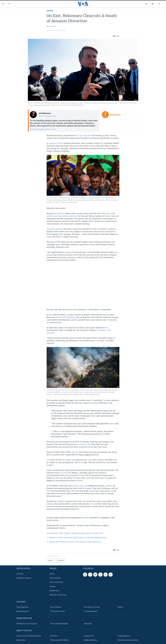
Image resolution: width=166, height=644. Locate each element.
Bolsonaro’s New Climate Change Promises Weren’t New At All (76, 533)
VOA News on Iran (58, 611)
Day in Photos (56, 607)
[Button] (116, 36)
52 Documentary (91, 611)
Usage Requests (124, 636)
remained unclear (56, 143)
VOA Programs (22, 607)
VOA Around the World (59, 640)
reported (75, 452)
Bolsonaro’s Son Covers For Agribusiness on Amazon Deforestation (78, 537)
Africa (52, 574)
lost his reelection (84, 135)
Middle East (55, 591)
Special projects (23, 611)
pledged (61, 501)
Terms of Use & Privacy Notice (29, 636)
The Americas (55, 578)
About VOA (21, 640)
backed (86, 518)
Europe (53, 586)
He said (94, 504)
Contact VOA (89, 636)
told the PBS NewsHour (65, 317)
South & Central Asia (58, 595)
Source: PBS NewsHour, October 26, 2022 (43, 129)
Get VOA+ (54, 636)
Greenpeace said (84, 444)
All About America (24, 578)
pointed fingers (79, 486)
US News (20, 574)
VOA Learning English (59, 624)
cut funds (64, 473)
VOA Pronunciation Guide (128, 640)
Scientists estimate (55, 229)
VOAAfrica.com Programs (27, 624)
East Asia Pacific (57, 582)
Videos (120, 607)
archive (50, 11)
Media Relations (90, 640)
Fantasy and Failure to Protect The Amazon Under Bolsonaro (75, 542)
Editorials (88, 624)
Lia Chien (52, 26)
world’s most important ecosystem (62, 216)
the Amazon (59, 213)
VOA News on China (92, 607)
